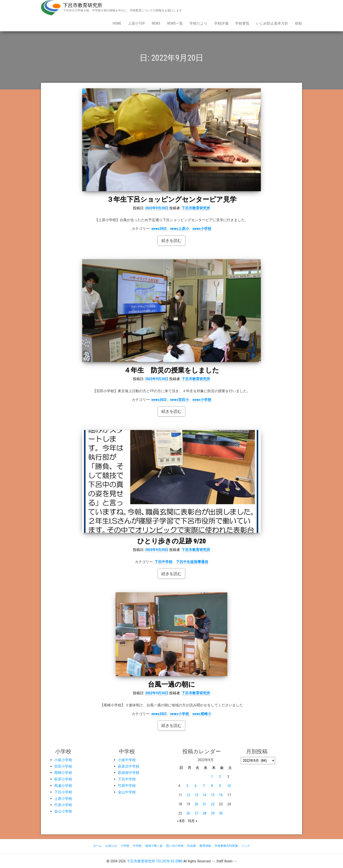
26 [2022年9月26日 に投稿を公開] (188, 813)
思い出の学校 (175, 846)
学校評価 (221, 23)
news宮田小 (180, 400)
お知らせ (111, 846)
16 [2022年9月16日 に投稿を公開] (221, 795)
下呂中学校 (163, 562)
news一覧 (175, 23)
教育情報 (205, 846)
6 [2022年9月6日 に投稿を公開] (196, 786)
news (156, 23)
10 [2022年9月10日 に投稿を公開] (229, 786)
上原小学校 (63, 799)
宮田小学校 (63, 766)
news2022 (159, 229)
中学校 (137, 846)
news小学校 (202, 229)
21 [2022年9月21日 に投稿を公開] (205, 804)
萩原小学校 (63, 779)
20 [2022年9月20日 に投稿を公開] (197, 804)
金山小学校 (63, 811)
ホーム (97, 846)
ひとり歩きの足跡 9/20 (172, 541)
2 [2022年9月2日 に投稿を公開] (220, 777)
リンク (246, 846)
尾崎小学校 (63, 773)
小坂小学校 (63, 760)
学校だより (199, 23)
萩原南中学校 (129, 773)
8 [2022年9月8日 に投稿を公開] (212, 786)
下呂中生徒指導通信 (192, 562)
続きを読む (171, 240)
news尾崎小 (202, 714)
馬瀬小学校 (63, 786)
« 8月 (181, 821)
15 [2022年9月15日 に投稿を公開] (213, 795)
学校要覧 (242, 23)
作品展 (191, 846)
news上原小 (180, 229)
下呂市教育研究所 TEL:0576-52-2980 (155, 861)
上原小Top (136, 23)
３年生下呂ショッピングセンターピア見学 (172, 199)
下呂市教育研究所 (83, 5)
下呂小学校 (63, 792)
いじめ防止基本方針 (272, 23)
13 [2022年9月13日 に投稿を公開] (197, 795)
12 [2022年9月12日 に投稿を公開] (188, 795)
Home (117, 23)
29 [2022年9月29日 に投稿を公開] (213, 813)
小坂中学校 (127, 760)
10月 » (192, 821)
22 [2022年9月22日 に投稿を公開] (213, 804)
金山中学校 (127, 792)
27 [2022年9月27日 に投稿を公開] (197, 813)
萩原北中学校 (129, 766)
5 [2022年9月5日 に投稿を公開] (187, 786)
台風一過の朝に (171, 684)
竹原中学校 (127, 786)
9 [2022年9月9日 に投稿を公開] (220, 786)
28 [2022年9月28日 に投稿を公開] (205, 813)
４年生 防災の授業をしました (171, 370)
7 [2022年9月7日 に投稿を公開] (204, 786)
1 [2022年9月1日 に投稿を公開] (212, 777)
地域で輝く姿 (154, 846)
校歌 (299, 23)
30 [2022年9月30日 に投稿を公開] (221, 813)
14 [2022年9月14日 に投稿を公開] (205, 795)
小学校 (125, 846)
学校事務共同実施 (226, 846)
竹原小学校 (63, 805)
